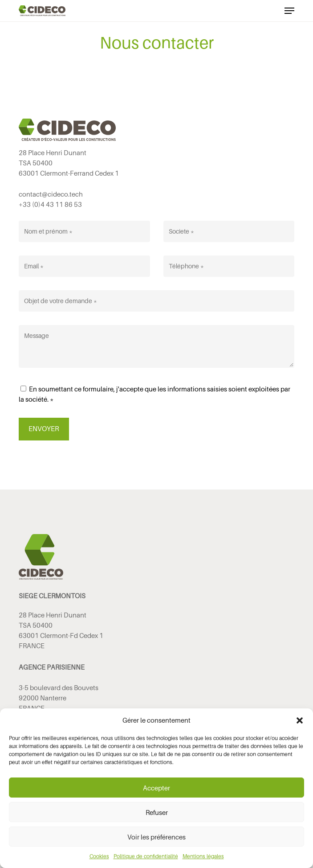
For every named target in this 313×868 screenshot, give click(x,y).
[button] (300, 720)
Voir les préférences (156, 837)
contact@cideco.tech (51, 194)
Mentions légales (203, 856)
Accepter (156, 788)
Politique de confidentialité (146, 856)
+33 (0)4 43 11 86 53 (50, 204)
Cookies (99, 856)
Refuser (157, 812)
